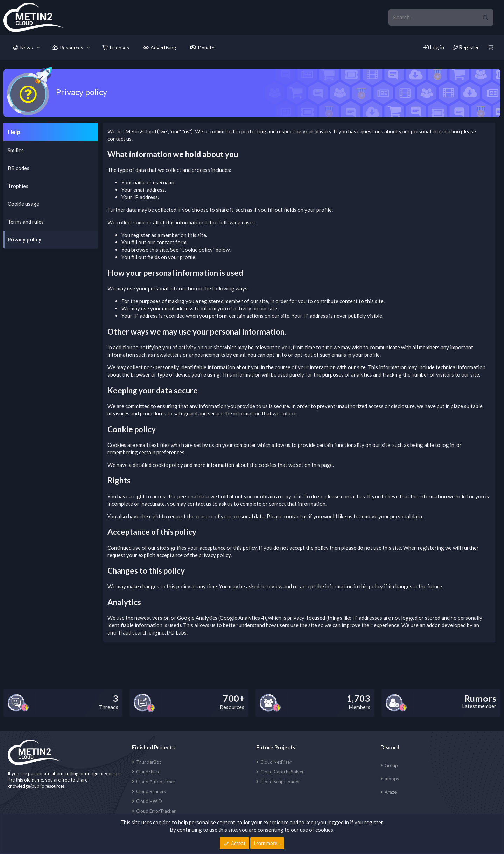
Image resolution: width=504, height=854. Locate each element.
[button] (38, 48)
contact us (120, 139)
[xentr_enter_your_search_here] (433, 17)
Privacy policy (24, 239)
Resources (72, 47)
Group (391, 765)
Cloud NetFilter (276, 762)
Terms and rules (26, 222)
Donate (206, 47)
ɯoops (392, 779)
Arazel (391, 792)
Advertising (163, 47)
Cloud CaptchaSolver (282, 772)
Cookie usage (23, 204)
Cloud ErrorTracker (156, 811)
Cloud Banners (151, 791)
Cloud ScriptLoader (280, 782)
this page (322, 465)
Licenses (120, 47)
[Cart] (491, 47)
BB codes (19, 168)
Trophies (18, 186)
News (27, 47)
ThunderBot (149, 762)
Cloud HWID (149, 801)
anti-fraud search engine (136, 632)
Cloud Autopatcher (156, 782)
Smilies (16, 150)
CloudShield (148, 772)
